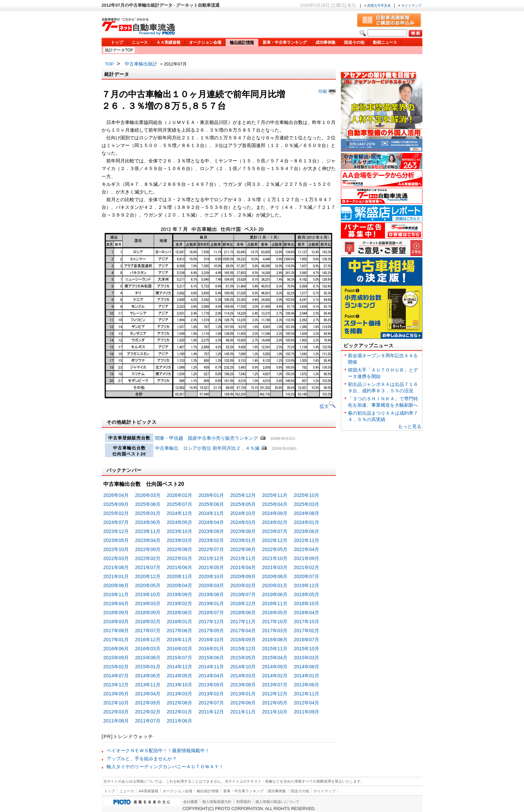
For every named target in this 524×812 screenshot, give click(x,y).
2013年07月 (275, 685)
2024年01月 (306, 522)
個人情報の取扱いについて (277, 802)
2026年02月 (179, 495)
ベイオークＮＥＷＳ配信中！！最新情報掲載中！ (158, 751)
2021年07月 (148, 567)
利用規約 (244, 802)
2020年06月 (116, 585)
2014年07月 (116, 676)
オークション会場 (205, 42)
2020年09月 (243, 576)
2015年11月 (275, 649)
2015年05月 (243, 658)
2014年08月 (306, 667)
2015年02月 (116, 667)
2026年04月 (116, 495)
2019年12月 (306, 585)
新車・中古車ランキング (285, 42)
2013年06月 (306, 685)
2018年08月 (179, 613)
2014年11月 (211, 667)
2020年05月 (148, 585)
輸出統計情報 (242, 42)
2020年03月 (211, 585)
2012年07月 (211, 703)
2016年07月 (306, 640)
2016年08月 (275, 640)
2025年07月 (179, 504)
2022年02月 (148, 558)
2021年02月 (306, 567)
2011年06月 (179, 721)
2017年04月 (243, 631)
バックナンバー (124, 470)
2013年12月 (116, 685)
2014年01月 (306, 676)
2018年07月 (211, 613)
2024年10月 (243, 513)
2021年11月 (243, 558)
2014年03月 (243, 676)
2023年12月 (116, 531)
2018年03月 (116, 622)
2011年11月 (243, 712)
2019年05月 (306, 594)
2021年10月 (275, 558)
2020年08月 (275, 576)
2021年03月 (275, 567)
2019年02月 (179, 603)
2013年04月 (148, 694)
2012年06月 (243, 703)
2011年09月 (306, 712)
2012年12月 (275, 694)
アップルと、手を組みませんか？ (142, 759)
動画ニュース (385, 42)
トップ (117, 42)
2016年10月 (211, 640)
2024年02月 (275, 522)
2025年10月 (306, 495)
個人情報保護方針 (217, 802)
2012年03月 (116, 712)
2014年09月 (275, 667)
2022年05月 (275, 549)
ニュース (140, 42)
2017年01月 (116, 640)
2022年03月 (116, 558)
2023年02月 (211, 540)
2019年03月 (148, 603)
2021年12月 (211, 558)
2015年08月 (148, 658)
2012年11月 (306, 694)
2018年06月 (243, 613)
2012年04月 (306, 703)
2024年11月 (211, 513)
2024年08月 (306, 513)
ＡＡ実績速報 (168, 42)
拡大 (328, 406)
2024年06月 (148, 522)
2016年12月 (148, 640)
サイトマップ (410, 6)
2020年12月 (148, 576)
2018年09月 (116, 613)
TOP (109, 64)
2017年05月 (211, 631)
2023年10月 (179, 531)
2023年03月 (179, 540)
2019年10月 (148, 594)
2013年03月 (179, 694)
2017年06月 (179, 631)
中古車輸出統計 (141, 64)
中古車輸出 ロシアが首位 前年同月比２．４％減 (208, 448)
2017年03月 (275, 631)
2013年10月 (179, 685)
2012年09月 (148, 703)
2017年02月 (306, 631)
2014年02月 (275, 676)
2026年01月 (211, 495)
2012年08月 (179, 703)
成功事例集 (325, 42)
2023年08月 (243, 531)
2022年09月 (148, 549)
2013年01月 (243, 694)
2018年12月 (243, 603)
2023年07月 (275, 531)
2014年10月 (243, 667)
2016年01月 (211, 649)
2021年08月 (116, 567)
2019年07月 (243, 594)
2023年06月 (306, 531)
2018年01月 (179, 622)
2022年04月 (306, 549)
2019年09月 (179, 594)
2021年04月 (243, 567)
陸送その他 (354, 42)
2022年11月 (306, 540)
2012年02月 (148, 712)
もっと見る (410, 426)
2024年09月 (275, 513)
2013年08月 (243, 685)
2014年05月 (179, 676)
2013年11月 (148, 685)
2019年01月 (211, 603)
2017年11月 (243, 622)
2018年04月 (306, 613)
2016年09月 (243, 640)
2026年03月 (148, 495)
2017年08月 (116, 631)
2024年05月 (179, 522)
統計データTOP (119, 50)
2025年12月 (243, 495)
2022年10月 (116, 549)
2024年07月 (116, 522)
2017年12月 (211, 622)
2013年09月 (211, 685)
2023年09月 (211, 531)
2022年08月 (179, 549)
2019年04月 (116, 603)
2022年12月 (275, 540)
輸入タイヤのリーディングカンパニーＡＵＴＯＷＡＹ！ (165, 767)
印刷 (327, 91)
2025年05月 (243, 504)
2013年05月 (116, 694)
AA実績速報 (149, 791)
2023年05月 (116, 540)
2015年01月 (148, 667)
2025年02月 (116, 513)
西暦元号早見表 (378, 6)
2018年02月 (148, 622)
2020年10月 (211, 576)
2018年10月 (306, 603)
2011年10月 (275, 712)
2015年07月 (179, 658)
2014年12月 (179, 667)
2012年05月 (275, 703)
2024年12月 (179, 513)
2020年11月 (179, 576)
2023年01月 (243, 540)
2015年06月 (211, 658)
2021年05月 (211, 567)
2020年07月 (306, 576)
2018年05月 (275, 613)
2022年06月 (243, 549)
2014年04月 (211, 676)
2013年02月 (211, 694)
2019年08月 (211, 594)
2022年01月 (179, 558)
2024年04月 (211, 522)
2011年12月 (211, 712)
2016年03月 (148, 649)
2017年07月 (148, 631)
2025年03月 (306, 504)
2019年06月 (275, 594)
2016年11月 (179, 640)
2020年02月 (243, 585)
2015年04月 (275, 658)
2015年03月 (306, 658)
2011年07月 (148, 721)
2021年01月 (116, 576)
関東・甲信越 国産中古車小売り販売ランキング (207, 438)
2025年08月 (148, 504)
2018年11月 (275, 603)
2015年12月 (243, 649)
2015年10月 (306, 649)
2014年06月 (148, 676)
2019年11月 (116, 594)
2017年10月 (275, 622)
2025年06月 (211, 504)
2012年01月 (179, 712)
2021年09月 (306, 558)
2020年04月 (179, 585)
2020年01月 (275, 585)
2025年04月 (275, 504)
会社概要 (190, 802)
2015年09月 (116, 658)
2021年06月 (179, 567)
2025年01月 (148, 513)
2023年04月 (148, 540)
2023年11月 (148, 531)
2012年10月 (116, 703)
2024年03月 (243, 522)
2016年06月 (116, 649)
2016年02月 (179, 649)
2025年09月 (116, 504)
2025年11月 (275, 495)
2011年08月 (116, 721)
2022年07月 (211, 549)
